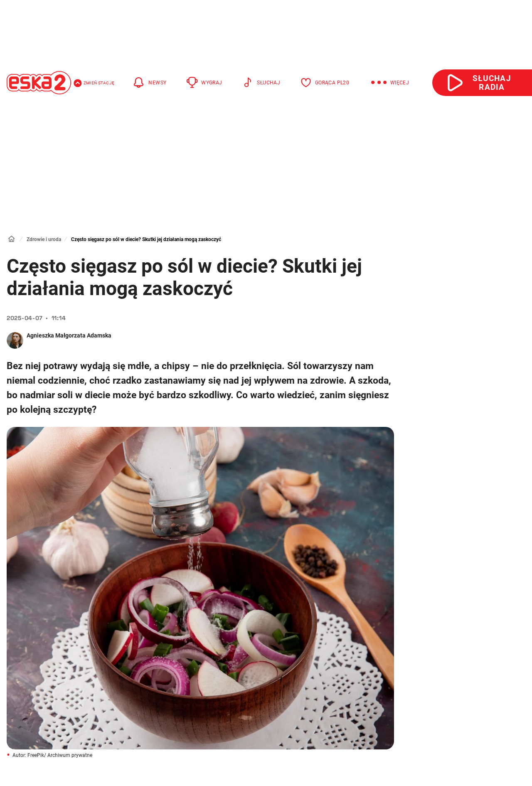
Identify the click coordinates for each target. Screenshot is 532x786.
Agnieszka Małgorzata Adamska (69, 335)
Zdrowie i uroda (44, 239)
